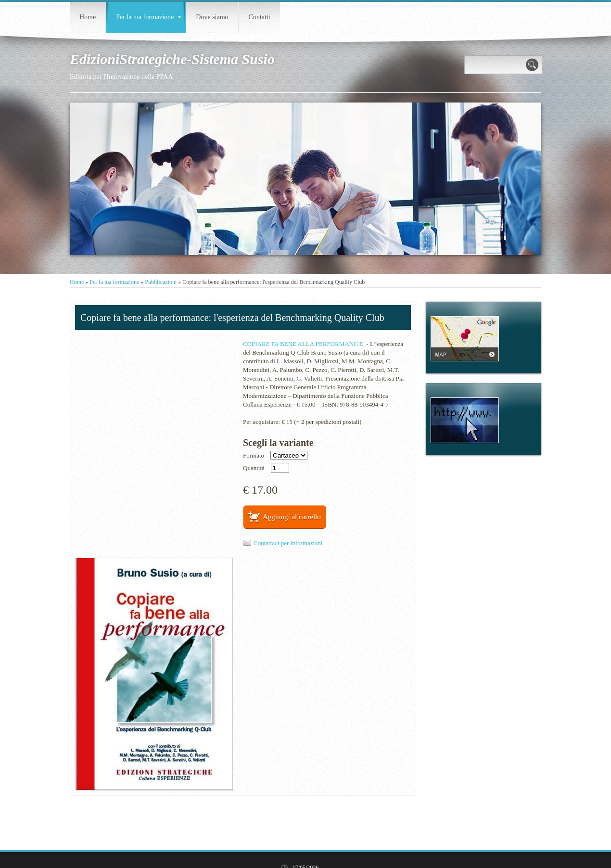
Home (88, 17)
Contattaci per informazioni (288, 543)
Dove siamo (212, 17)
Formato (254, 455)
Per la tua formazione (148, 17)
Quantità (254, 468)
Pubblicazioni (161, 282)
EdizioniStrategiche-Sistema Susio (172, 59)
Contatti (260, 17)
